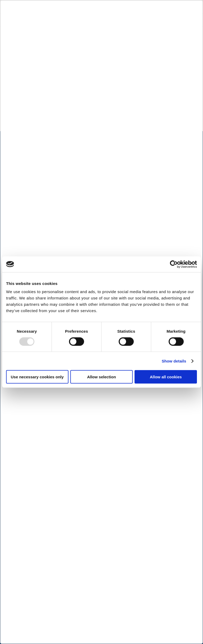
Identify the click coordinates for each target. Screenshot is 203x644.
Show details (174, 361)
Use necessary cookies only (37, 377)
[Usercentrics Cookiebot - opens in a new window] (174, 264)
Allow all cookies (166, 377)
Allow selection (101, 377)
